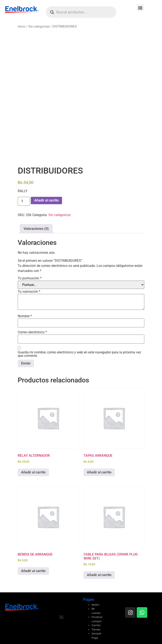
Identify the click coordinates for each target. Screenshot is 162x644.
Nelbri (95, 605)
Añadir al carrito (46, 200)
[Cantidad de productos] (24, 201)
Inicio (22, 26)
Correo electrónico (32, 332)
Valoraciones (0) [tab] (36, 229)
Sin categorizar (39, 26)
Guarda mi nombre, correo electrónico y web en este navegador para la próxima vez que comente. (79, 354)
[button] (140, 8)
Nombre (25, 316)
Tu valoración (29, 292)
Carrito (96, 625)
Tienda (96, 630)
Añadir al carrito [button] (33, 472)
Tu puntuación (30, 278)
